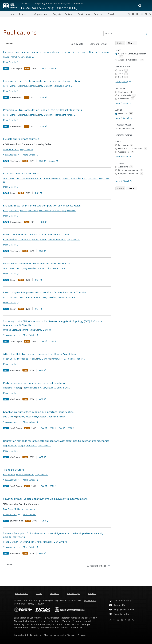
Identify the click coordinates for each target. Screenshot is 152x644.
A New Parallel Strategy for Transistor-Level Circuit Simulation (40, 354)
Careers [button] (98, 14)
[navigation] (79, 44)
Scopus (53, 161)
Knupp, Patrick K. (11, 57)
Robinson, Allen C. (57, 417)
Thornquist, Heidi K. (13, 178)
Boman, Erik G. (39, 239)
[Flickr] (137, 14)
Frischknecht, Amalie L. (65, 115)
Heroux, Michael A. (29, 86)
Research (26, 4)
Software (69, 14)
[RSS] (150, 14)
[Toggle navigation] (5, 14)
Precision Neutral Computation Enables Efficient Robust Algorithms (42, 110)
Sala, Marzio (9, 475)
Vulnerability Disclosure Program (70, 635)
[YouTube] (133, 14)
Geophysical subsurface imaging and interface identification (38, 412)
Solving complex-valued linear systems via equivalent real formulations (45, 499)
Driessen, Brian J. (28, 542)
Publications (84, 14)
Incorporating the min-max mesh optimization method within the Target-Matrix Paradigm (56, 52)
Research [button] (24, 14)
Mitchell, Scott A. (11, 149)
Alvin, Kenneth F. (45, 542)
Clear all (132, 43)
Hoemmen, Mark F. (33, 178)
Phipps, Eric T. (10, 446)
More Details (11, 62)
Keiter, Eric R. (59, 268)
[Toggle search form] (140, 6)
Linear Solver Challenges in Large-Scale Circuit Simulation (37, 263)
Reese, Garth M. (11, 542)
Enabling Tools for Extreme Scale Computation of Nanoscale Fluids (42, 205)
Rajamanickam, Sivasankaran (17, 239)
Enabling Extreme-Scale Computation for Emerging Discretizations (42, 81)
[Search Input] (126, 33)
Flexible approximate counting (21, 139)
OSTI (53, 68)
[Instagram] (142, 14)
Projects (57, 14)
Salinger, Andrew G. (27, 446)
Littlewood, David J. (63, 86)
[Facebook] (125, 14)
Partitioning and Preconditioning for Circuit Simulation (35, 383)
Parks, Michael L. (11, 86)
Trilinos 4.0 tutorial (14, 470)
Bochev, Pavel (24, 417)
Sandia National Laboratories (28, 618)
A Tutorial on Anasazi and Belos (21, 173)
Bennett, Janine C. (29, 330)
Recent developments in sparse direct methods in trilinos (37, 234)
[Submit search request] (146, 33)
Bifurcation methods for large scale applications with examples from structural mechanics (56, 441)
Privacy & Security (36, 604)
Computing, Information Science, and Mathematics (59, 4)
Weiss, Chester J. (40, 417)
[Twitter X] (129, 14)
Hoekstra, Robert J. (76, 359)
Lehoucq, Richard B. (71, 178)
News (12, 14)
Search (111, 14)
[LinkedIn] (146, 14)
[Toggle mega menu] (148, 6)
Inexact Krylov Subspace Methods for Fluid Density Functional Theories (45, 292)
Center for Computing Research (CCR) (49, 8)
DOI (44, 68)
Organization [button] (41, 14)
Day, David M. (27, 57)
